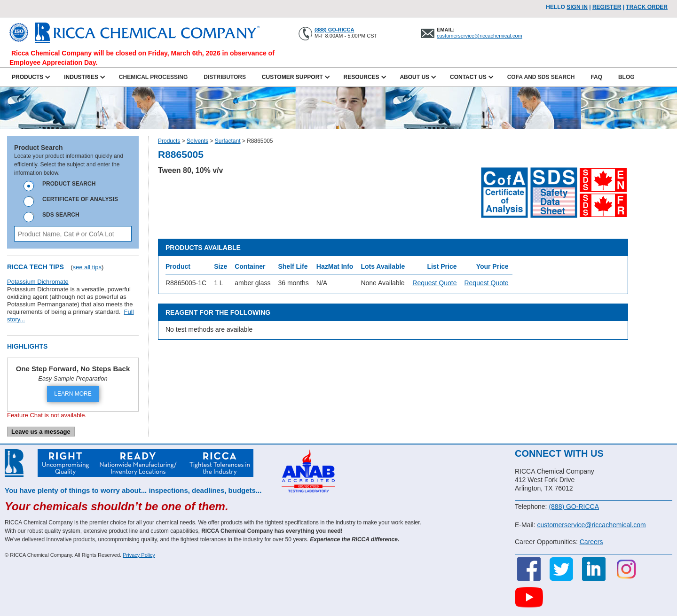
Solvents (197, 141)
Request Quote (434, 283)
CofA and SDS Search (541, 77)
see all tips (87, 267)
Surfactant (228, 141)
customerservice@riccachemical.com (480, 36)
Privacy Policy (139, 555)
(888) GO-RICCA (334, 30)
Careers (591, 542)
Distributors (225, 77)
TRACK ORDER (647, 7)
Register (607, 7)
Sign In (577, 7)
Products (169, 141)
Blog (626, 77)
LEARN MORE (73, 394)
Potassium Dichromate (38, 282)
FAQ (596, 77)
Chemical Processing (153, 77)
